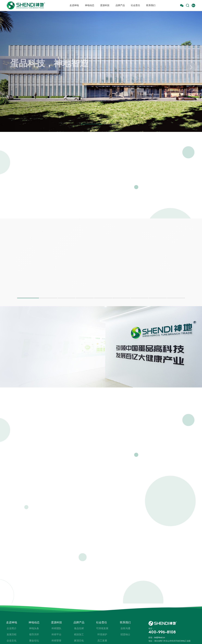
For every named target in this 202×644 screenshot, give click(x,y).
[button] (92, 124)
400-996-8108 (162, 632)
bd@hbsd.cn (160, 637)
